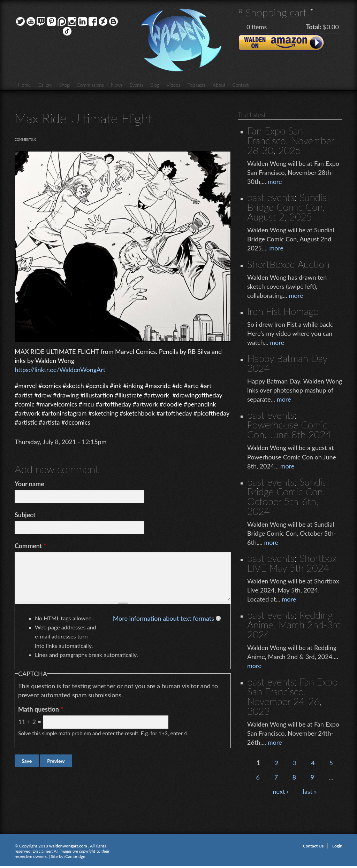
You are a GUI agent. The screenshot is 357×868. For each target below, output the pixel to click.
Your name (29, 484)
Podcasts (197, 85)
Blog (155, 85)
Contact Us (313, 846)
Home (24, 85)
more (275, 181)
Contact (240, 85)
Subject (25, 515)
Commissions (90, 85)
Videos (173, 85)
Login (337, 846)
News (117, 85)
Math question (41, 709)
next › (281, 791)
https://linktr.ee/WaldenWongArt (60, 370)
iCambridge (75, 856)
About (219, 85)
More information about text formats (164, 618)
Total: (314, 27)
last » (310, 791)
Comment (31, 546)
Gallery (45, 85)
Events (137, 85)
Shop (64, 85)
